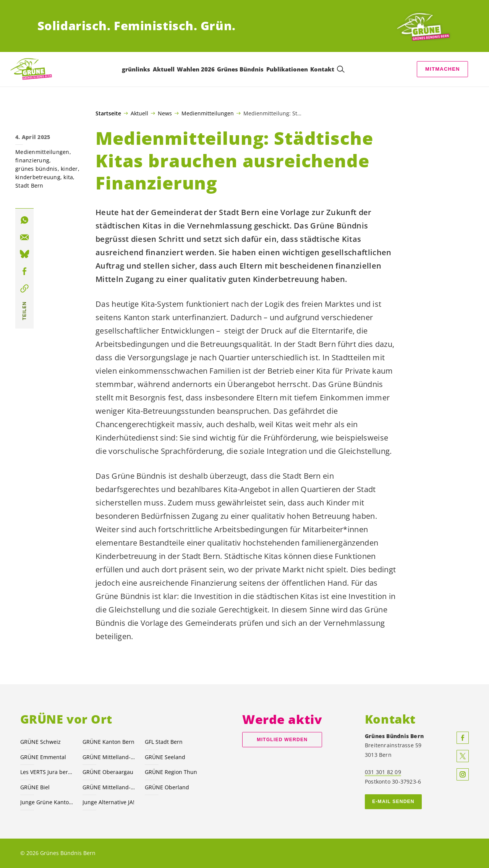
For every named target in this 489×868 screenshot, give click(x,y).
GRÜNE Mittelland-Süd (109, 757)
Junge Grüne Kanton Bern (47, 802)
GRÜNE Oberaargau (108, 772)
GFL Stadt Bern (164, 742)
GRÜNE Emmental (43, 757)
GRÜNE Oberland (167, 787)
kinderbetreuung (38, 177)
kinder (69, 169)
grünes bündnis (36, 169)
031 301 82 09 (383, 772)
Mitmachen (443, 69)
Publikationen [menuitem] (287, 69)
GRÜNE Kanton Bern (108, 742)
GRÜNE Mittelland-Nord (109, 787)
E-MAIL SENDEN (393, 802)
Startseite (108, 113)
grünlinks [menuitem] (136, 69)
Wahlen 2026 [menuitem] (196, 69)
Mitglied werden (282, 740)
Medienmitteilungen (208, 113)
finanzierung (32, 160)
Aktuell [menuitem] (164, 69)
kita (68, 177)
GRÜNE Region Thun (171, 772)
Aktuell (139, 113)
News (165, 113)
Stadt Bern (29, 185)
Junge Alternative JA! (108, 802)
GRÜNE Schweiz (40, 742)
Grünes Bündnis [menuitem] (241, 69)
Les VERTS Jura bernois (47, 772)
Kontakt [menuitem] (322, 69)
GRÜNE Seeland (165, 757)
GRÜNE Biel (35, 787)
